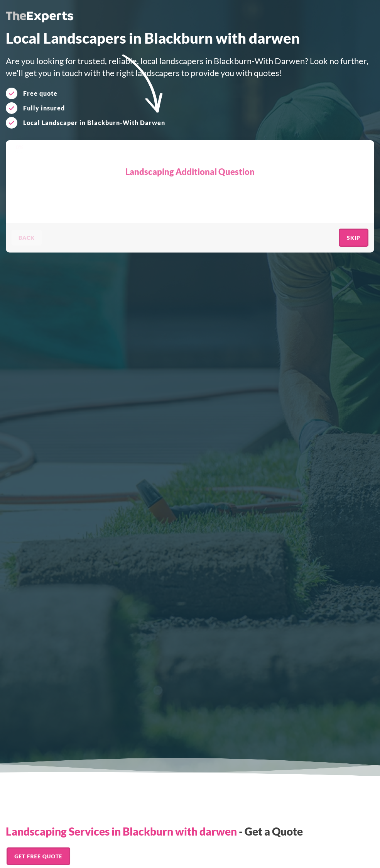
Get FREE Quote (38, 856)
